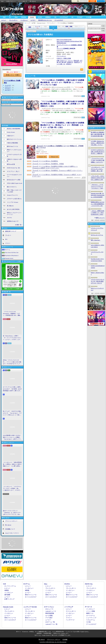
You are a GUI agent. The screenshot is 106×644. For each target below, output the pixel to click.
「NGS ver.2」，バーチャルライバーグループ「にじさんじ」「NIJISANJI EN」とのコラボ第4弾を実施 (98, 187)
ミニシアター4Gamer (13, 202)
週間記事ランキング (11, 231)
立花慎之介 (70, 62)
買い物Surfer (10, 206)
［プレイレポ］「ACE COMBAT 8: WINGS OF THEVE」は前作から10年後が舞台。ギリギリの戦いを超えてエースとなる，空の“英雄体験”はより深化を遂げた (98, 178)
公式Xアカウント (11, 1)
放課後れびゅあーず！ (13, 221)
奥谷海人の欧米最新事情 (14, 129)
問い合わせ (33, 1)
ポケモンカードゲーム (97, 235)
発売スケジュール (31, 595)
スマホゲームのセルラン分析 (14, 155)
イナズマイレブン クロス (97, 253)
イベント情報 (91, 611)
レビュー (4, 20)
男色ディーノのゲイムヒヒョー (14, 151)
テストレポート (71, 611)
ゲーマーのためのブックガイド (14, 176)
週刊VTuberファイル (12, 146)
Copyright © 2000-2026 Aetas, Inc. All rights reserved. (53, 642)
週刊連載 (7, 595)
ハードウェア (64, 17)
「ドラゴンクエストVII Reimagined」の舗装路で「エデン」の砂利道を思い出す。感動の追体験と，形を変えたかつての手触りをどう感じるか (12, 314)
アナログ (80, 17)
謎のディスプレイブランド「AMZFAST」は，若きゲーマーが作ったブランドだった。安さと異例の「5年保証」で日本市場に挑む (12, 513)
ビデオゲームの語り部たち (14, 199)
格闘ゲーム (90, 613)
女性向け (48, 17)
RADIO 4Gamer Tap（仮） (14, 168)
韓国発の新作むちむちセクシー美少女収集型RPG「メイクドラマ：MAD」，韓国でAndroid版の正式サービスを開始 (98, 204)
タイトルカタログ (31, 597)
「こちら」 (63, 633)
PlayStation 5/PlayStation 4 (12, 255)
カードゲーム (91, 616)
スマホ (40, 17)
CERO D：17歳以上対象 (64, 58)
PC (10, 17)
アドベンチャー (61, 56)
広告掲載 (65, 639)
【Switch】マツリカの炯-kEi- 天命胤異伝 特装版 (48, 164)
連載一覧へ (19, 225)
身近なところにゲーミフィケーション (14, 214)
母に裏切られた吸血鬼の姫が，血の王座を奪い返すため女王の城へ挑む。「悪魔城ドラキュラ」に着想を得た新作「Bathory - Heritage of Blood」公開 (98, 134)
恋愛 (58, 61)
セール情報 (49, 616)
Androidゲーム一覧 (51, 624)
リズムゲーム (91, 620)
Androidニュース (51, 611)
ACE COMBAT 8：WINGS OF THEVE (97, 246)
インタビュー (24, 20)
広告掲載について (10, 529)
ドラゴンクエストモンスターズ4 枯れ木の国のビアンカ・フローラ (98, 281)
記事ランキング (9, 599)
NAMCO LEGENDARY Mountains (98, 267)
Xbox (16, 17)
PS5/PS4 (24, 17)
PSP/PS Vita (89, 584)
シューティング (91, 618)
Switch (32, 17)
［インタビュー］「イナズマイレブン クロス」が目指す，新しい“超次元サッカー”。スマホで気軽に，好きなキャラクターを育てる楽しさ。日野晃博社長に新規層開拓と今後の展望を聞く (12, 489)
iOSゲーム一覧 (50, 622)
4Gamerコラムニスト (13, 195)
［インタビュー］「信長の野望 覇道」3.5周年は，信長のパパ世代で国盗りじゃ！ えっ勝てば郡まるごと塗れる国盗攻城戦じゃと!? (12, 464)
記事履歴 (92, 1)
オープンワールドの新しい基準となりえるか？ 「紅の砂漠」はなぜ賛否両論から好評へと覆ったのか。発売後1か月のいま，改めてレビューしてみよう (12, 389)
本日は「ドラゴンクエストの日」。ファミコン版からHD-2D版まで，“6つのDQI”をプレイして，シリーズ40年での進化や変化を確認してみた (12, 362)
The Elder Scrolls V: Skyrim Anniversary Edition (97, 260)
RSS (2, 1)
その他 (88, 622)
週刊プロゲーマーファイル (14, 139)
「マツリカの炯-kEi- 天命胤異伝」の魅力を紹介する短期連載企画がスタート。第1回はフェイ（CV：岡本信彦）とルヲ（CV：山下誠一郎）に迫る (62, 125)
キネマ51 (9, 218)
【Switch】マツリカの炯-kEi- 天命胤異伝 (45, 161)
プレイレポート (13, 20)
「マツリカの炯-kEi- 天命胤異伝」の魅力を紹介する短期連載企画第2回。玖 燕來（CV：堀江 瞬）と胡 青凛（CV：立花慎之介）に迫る (62, 104)
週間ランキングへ (100, 218)
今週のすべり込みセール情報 (14, 160)
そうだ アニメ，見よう (13, 171)
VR (55, 17)
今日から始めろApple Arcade (15, 183)
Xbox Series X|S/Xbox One (12, 252)
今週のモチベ (11, 136)
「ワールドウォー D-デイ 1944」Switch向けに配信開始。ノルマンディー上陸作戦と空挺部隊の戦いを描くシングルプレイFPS (98, 160)
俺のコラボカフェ (12, 187)
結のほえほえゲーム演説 (14, 180)
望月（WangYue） (96, 240)
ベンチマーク (70, 620)
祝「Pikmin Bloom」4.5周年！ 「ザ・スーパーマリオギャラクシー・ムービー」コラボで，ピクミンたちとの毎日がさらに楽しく (12, 338)
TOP (4, 17)
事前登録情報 (50, 613)
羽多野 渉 (77, 62)
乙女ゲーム (63, 61)
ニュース (8, 85)
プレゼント (8, 235)
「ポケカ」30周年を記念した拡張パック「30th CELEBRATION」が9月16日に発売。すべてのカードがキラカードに (98, 213)
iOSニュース (49, 609)
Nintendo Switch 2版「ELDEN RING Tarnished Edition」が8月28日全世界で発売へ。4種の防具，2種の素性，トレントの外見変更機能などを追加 (98, 195)
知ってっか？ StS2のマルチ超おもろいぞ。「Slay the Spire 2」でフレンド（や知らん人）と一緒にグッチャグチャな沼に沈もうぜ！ (12, 413)
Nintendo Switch (9, 258)
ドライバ (8, 243)
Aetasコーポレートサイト (12, 533)
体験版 (7, 590)
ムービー (33, 20)
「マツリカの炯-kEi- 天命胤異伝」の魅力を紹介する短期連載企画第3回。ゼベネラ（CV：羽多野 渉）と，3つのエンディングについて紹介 (62, 82)
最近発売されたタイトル (45, 20)
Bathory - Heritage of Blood (97, 274)
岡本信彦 (76, 61)
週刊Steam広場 (11, 164)
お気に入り (84, 1)
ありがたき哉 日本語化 (13, 209)
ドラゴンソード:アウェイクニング (97, 229)
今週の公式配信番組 (12, 143)
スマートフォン (49, 607)
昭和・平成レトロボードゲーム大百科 (14, 191)
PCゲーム (8, 250)
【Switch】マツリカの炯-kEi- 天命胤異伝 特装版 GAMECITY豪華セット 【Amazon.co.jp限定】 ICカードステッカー (55, 167)
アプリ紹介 (49, 618)
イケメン (70, 61)
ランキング (101, 1)
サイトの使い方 (23, 1)
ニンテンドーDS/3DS (30, 607)
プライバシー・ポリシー (54, 639)
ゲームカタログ (59, 20)
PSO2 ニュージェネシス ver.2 (97, 289)
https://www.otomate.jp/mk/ (64, 40)
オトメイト (60, 48)
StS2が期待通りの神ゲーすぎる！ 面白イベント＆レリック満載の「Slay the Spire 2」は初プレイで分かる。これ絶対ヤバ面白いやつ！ (12, 437)
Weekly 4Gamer (11, 132)
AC (72, 17)
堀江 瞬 (64, 62)
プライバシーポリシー (11, 521)
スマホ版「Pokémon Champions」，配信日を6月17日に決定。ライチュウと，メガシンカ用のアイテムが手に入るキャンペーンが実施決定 (98, 143)
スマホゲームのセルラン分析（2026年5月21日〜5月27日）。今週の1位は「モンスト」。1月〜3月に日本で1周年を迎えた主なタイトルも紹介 (98, 152)
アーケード (88, 607)
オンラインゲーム (10, 586)
